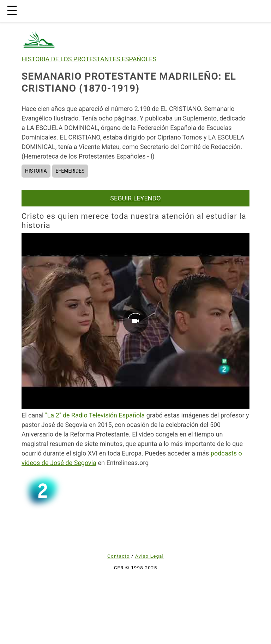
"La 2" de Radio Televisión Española (95, 415)
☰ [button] (12, 11)
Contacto (118, 556)
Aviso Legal (149, 556)
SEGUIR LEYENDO (135, 198)
